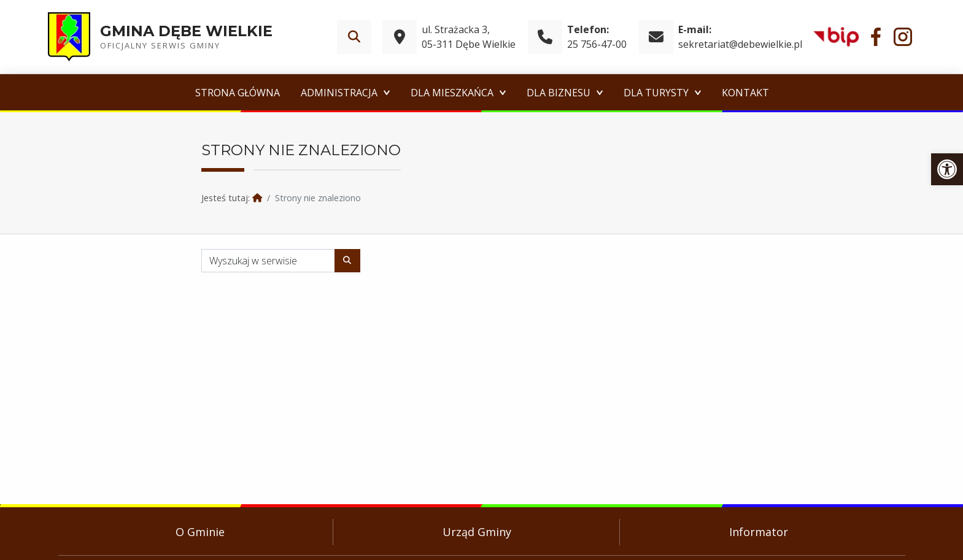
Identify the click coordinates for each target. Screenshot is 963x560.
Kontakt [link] (745, 93)
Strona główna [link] (238, 93)
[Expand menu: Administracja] (387, 93)
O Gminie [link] (200, 532)
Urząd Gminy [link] (477, 532)
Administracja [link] (339, 93)
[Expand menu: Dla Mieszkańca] (503, 93)
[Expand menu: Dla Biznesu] (600, 93)
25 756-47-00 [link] (597, 44)
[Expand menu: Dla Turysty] (698, 93)
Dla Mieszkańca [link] (452, 93)
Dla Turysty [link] (656, 93)
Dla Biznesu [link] (559, 93)
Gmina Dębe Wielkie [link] (186, 31)
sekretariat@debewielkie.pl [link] (740, 44)
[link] (947, 169)
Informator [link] (759, 532)
